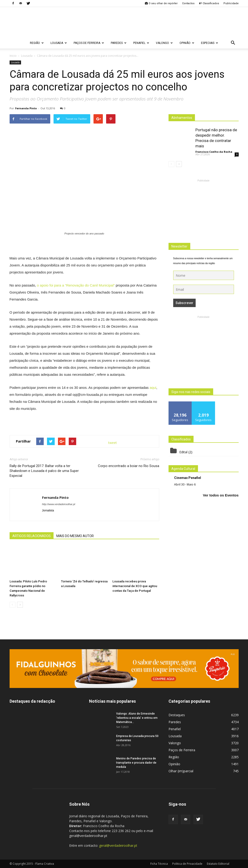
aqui (153, 388)
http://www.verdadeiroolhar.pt (59, 504)
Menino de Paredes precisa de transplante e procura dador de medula (136, 763)
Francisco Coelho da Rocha (214, 152)
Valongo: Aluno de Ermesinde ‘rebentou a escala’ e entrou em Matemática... (137, 718)
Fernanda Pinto (26, 108)
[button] (233, 43)
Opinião (187, 43)
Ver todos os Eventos (221, 495)
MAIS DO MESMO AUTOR (75, 536)
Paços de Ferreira (89, 43)
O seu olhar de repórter (161, 3)
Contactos (188, 3)
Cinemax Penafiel (188, 478)
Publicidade (231, 3)
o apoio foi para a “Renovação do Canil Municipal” (76, 285)
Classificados (209, 3)
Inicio (13, 56)
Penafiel (141, 43)
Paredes (119, 43)
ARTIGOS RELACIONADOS (32, 536)
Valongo (164, 43)
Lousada (59, 43)
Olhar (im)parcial (181, 771)
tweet (113, 443)
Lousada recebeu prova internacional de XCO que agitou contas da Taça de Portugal (135, 586)
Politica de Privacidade (187, 864)
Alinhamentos (182, 118)
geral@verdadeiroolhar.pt (118, 845)
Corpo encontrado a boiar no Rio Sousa (129, 466)
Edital (183, 452)
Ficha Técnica (159, 864)
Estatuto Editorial (218, 864)
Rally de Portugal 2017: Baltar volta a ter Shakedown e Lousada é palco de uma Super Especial (44, 471)
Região (37, 43)
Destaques (177, 715)
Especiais (210, 43)
